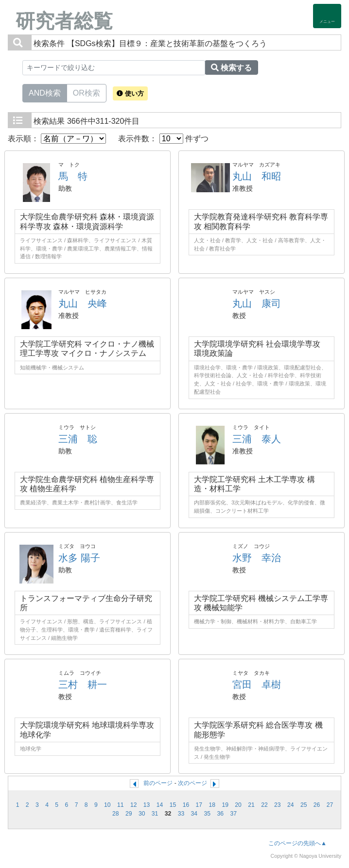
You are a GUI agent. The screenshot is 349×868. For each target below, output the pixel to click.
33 (181, 814)
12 (134, 805)
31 (155, 814)
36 (220, 814)
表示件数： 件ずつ (163, 139)
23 (278, 805)
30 (142, 814)
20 (238, 805)
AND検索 (45, 92)
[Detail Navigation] (327, 16)
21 (251, 805)
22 (264, 805)
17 (199, 805)
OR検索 (87, 92)
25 (304, 805)
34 (194, 814)
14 (160, 805)
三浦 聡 (78, 439)
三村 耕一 (83, 684)
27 (330, 805)
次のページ (192, 783)
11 (121, 805)
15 (173, 805)
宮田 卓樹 (257, 684)
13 (147, 805)
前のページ (158, 783)
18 (212, 805)
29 (129, 814)
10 (107, 805)
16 (186, 805)
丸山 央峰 (83, 303)
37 (233, 814)
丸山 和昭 (257, 176)
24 (291, 805)
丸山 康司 (257, 303)
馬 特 (73, 176)
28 (116, 814)
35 (208, 814)
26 (317, 805)
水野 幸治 (257, 558)
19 (225, 805)
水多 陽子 (79, 558)
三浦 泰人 (257, 439)
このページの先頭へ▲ (297, 843)
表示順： (57, 139)
